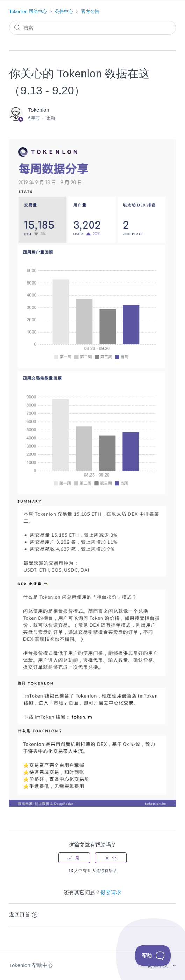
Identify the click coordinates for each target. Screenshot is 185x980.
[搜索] (92, 28)
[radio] (74, 858)
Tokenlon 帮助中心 (28, 11)
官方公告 (90, 11)
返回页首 (23, 914)
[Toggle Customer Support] (153, 955)
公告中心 (64, 11)
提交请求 (111, 892)
